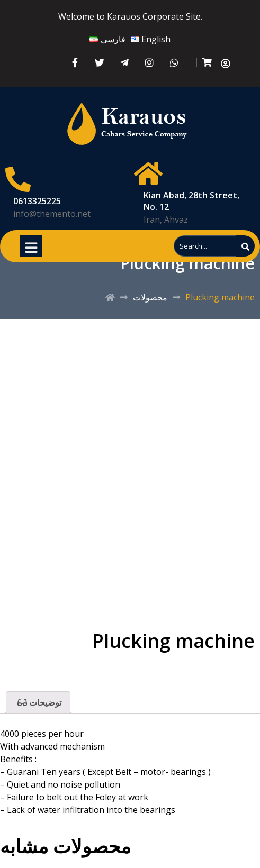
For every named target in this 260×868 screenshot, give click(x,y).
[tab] (38, 702)
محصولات (150, 297)
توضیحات (44, 702)
